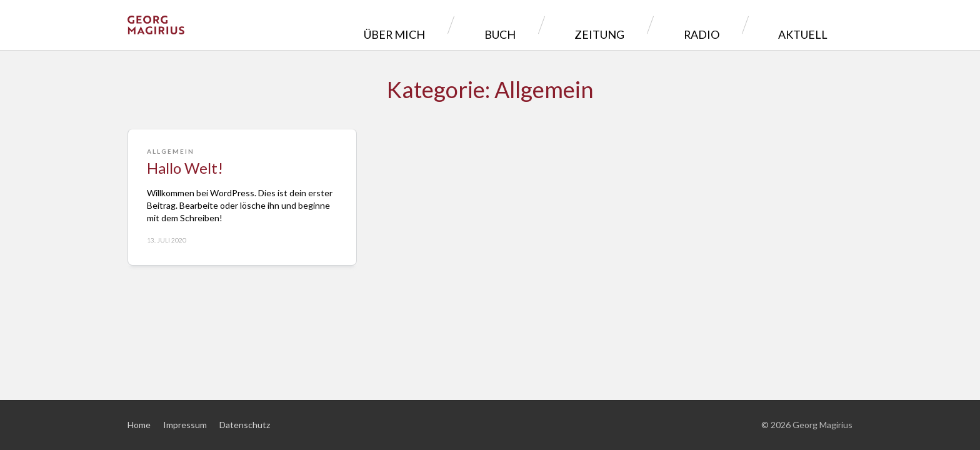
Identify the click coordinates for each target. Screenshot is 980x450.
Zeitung (666, 25)
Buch (594, 25)
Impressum (185, 425)
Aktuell (812, 25)
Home (139, 425)
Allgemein (171, 151)
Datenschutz (245, 425)
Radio (739, 25)
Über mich (517, 25)
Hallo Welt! (185, 168)
